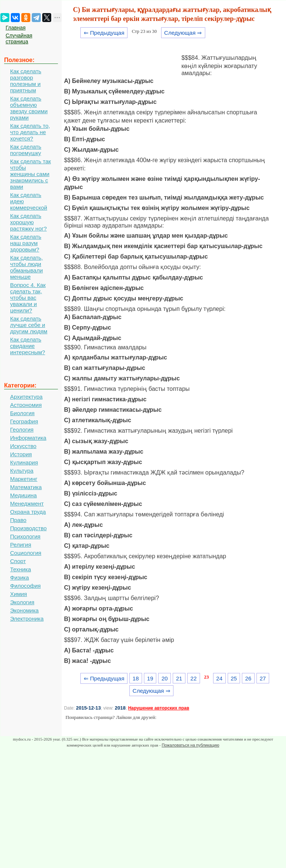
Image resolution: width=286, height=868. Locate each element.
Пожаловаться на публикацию (190, 745)
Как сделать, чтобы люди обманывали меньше (27, 267)
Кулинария (24, 462)
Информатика (28, 438)
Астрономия (26, 405)
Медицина (23, 495)
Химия (19, 594)
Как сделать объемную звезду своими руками (29, 108)
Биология (22, 413)
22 (193, 678)
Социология (26, 553)
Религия (21, 545)
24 (219, 678)
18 (136, 678)
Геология (22, 430)
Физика (19, 577)
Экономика (24, 610)
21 (179, 678)
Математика (26, 487)
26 (248, 678)
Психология (25, 536)
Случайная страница (19, 38)
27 (263, 678)
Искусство (23, 446)
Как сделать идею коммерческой (29, 201)
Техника (21, 569)
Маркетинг (24, 479)
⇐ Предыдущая (104, 33)
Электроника (27, 619)
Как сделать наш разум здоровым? (26, 243)
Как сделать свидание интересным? (28, 346)
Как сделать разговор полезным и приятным (26, 81)
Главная (16, 28)
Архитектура (26, 397)
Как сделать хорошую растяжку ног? (28, 222)
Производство (28, 528)
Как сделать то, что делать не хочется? (30, 132)
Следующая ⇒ (183, 33)
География (24, 421)
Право (18, 520)
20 (165, 678)
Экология (22, 602)
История (21, 454)
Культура (22, 471)
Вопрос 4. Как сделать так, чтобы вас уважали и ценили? (28, 298)
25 (234, 678)
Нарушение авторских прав (159, 708)
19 (150, 678)
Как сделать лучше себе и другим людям (29, 325)
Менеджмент (27, 503)
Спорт (18, 561)
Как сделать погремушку (26, 150)
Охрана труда (28, 512)
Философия (25, 586)
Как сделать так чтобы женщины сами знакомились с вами (30, 174)
